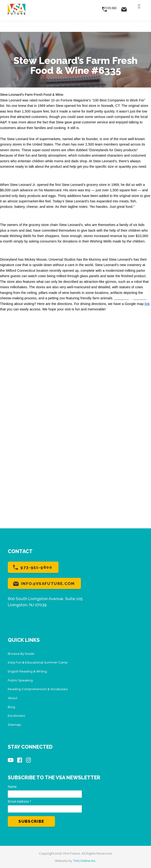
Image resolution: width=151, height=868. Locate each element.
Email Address (19, 801)
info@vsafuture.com (48, 584)
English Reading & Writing (27, 671)
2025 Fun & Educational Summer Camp (38, 662)
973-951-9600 (36, 567)
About (13, 698)
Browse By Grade (21, 654)
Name (12, 787)
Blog (11, 707)
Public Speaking (20, 680)
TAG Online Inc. (85, 861)
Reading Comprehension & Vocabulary (38, 689)
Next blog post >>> (130, 298)
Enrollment (16, 716)
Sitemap (14, 725)
